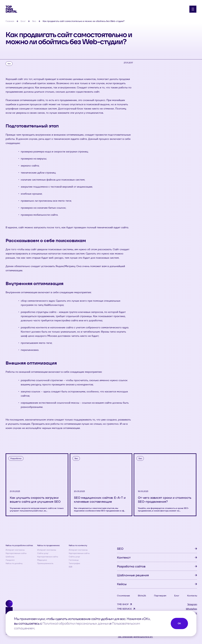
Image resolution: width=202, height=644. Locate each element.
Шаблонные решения (133, 575)
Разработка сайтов (131, 566)
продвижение (46, 316)
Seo (9, 64)
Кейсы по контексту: (78, 545)
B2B (70, 567)
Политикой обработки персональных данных (76, 623)
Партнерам (160, 596)
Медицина (42, 560)
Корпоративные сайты (16, 553)
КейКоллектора (54, 305)
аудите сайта (79, 139)
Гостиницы (74, 560)
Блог (177, 596)
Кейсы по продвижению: (48, 545)
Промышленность (45, 563)
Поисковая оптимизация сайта (25, 100)
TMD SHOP (123, 604)
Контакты (192, 596)
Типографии (74, 563)
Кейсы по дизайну (14, 563)
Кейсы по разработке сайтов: (19, 545)
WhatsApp (191, 609)
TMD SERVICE (124, 609)
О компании (123, 596)
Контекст (124, 557)
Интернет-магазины (15, 550)
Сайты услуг (43, 553)
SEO (120, 549)
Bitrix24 (142, 596)
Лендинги (10, 560)
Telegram (192, 604)
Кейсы (122, 584)
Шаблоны (10, 557)
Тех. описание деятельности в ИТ (135, 637)
